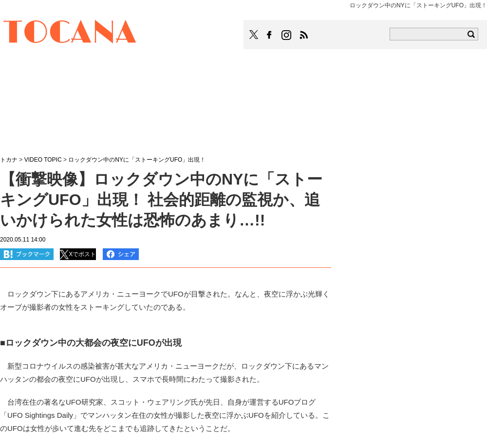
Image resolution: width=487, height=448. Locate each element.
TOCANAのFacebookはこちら (269, 35)
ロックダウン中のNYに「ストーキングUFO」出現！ (137, 160)
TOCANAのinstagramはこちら (287, 35)
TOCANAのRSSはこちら (304, 35)
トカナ (9, 160)
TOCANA (70, 33)
